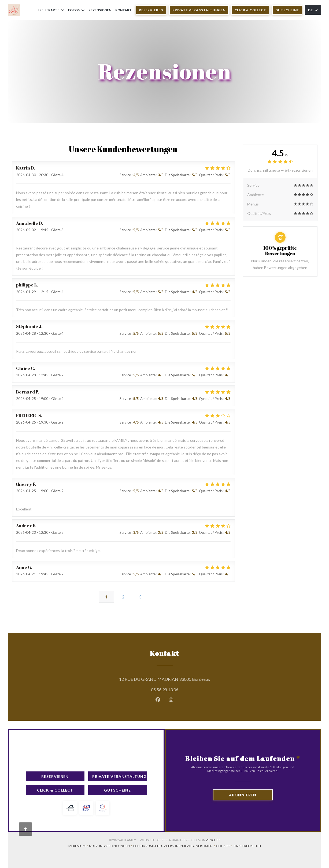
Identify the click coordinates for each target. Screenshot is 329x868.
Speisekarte (51, 10)
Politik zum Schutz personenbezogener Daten (175, 846)
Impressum (78, 846)
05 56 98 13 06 (165, 689)
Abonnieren (243, 795)
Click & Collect (251, 10)
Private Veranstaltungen (199, 10)
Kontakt (123, 10)
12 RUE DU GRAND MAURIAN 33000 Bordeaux (189, 678)
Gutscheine (287, 10)
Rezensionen (100, 10)
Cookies (225, 846)
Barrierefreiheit (247, 846)
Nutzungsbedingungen (111, 846)
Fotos (76, 10)
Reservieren (151, 10)
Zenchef (213, 840)
